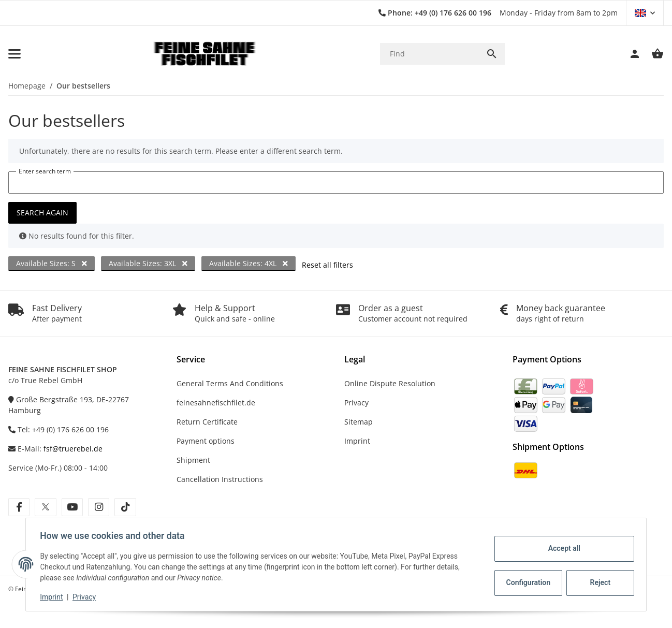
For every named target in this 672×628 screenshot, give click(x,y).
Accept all (562, 548)
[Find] (429, 54)
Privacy (87, 597)
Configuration (527, 582)
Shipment (193, 460)
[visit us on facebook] (19, 507)
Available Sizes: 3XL (148, 263)
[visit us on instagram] (99, 507)
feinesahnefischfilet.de (216, 403)
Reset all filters (327, 265)
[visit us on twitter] (45, 507)
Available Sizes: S (52, 263)
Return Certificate (207, 422)
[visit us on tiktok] (125, 507)
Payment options (206, 441)
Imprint (54, 597)
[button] (645, 13)
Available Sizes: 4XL (249, 263)
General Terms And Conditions (230, 383)
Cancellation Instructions (220, 479)
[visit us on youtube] (72, 507)
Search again (42, 213)
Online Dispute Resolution (390, 383)
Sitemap (359, 422)
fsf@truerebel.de (73, 449)
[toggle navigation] (14, 54)
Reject (598, 582)
